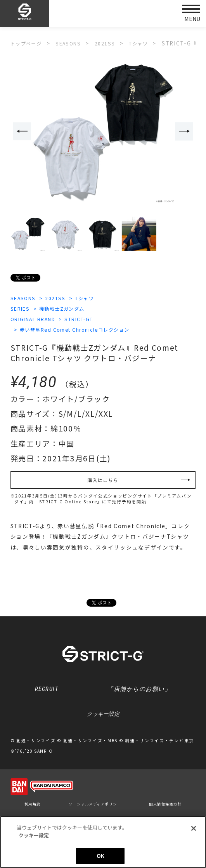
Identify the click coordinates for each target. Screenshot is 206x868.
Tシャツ (94, 298)
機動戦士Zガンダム (69, 309)
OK (100, 856)
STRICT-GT (91, 320)
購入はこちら (103, 483)
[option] (103, 132)
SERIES (22, 309)
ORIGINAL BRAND (37, 320)
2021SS (61, 298)
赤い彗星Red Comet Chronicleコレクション (84, 331)
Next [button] (185, 132)
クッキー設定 (103, 722)
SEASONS (25, 298)
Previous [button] (21, 132)
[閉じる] (194, 828)
